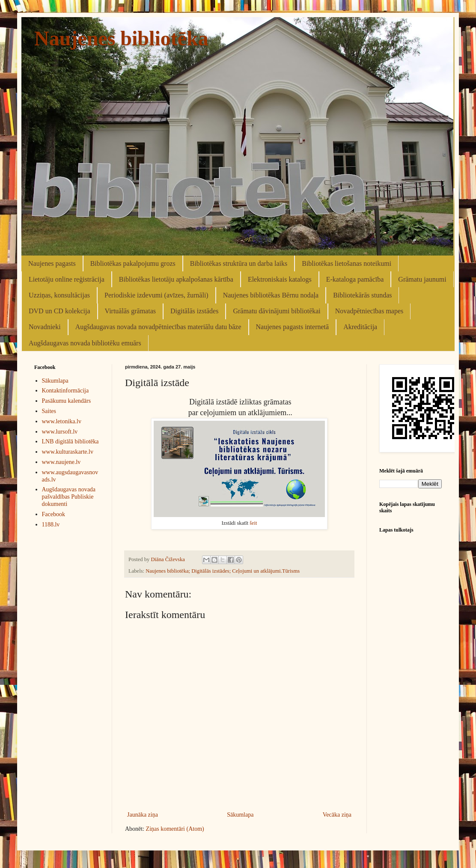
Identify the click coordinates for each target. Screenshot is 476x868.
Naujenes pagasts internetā (293, 327)
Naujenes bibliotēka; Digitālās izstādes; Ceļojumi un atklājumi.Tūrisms (223, 571)
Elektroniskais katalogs (280, 279)
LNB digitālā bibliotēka (70, 441)
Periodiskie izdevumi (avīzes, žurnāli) (156, 295)
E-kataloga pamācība (355, 279)
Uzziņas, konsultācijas (59, 295)
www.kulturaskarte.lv (68, 452)
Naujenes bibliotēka (121, 38)
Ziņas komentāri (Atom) (175, 829)
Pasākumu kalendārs (67, 401)
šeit (253, 523)
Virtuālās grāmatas (130, 311)
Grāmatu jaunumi (422, 279)
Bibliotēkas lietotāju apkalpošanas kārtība (176, 279)
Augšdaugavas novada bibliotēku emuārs (85, 343)
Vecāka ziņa (337, 815)
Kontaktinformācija (65, 391)
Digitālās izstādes (194, 311)
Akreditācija (360, 327)
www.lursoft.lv (60, 432)
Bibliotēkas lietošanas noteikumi (347, 263)
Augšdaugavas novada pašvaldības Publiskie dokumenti (69, 497)
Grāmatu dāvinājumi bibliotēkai (277, 311)
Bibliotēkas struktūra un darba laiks (239, 263)
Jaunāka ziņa (143, 815)
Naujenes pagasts (52, 263)
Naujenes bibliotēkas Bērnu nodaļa (271, 295)
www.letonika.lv (62, 421)
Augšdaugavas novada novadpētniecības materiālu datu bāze (158, 327)
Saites (49, 411)
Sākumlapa (240, 815)
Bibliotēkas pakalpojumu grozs (133, 263)
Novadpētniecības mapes (369, 311)
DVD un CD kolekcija (59, 311)
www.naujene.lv (61, 462)
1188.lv (51, 525)
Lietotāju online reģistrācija (67, 279)
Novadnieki (45, 327)
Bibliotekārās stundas (362, 295)
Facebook (54, 514)
